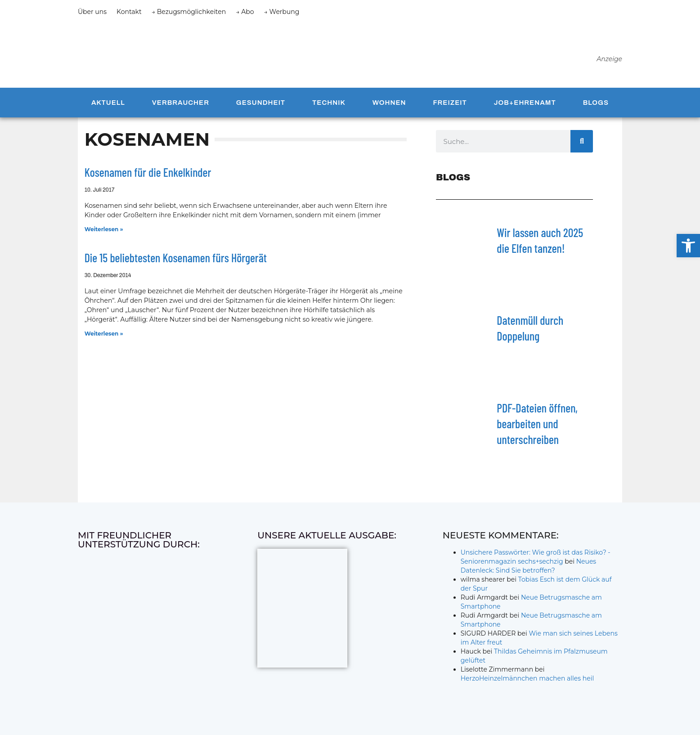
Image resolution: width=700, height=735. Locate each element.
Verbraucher (181, 103)
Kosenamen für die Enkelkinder (148, 172)
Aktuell (108, 103)
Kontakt (129, 12)
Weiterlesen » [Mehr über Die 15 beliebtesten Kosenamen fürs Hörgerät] (104, 334)
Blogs (596, 103)
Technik (329, 103)
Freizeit (450, 103)
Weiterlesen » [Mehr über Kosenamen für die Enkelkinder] (104, 229)
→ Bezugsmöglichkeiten (189, 12)
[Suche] (582, 141)
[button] (688, 246)
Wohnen (389, 103)
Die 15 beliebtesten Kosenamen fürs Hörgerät (176, 258)
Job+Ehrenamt (525, 103)
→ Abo (245, 12)
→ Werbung (282, 12)
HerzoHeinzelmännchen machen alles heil (527, 678)
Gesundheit (261, 103)
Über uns (92, 12)
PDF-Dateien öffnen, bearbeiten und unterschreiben (537, 424)
